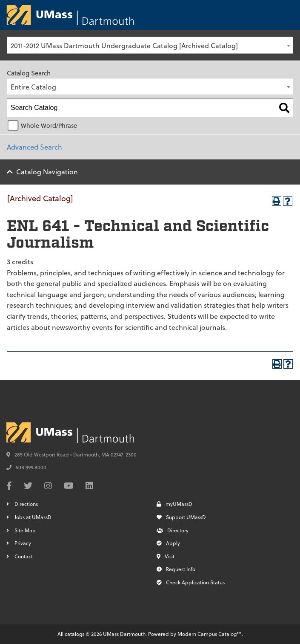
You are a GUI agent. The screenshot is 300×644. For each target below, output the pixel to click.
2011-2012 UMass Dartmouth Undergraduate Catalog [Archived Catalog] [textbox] (124, 45)
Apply (168, 543)
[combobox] (150, 45)
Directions (26, 504)
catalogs (74, 634)
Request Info (176, 569)
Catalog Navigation (47, 172)
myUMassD (174, 504)
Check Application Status (191, 582)
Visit (166, 556)
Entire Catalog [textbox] (33, 87)
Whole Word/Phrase (49, 126)
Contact (24, 556)
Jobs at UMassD (33, 517)
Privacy (23, 543)
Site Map (25, 530)
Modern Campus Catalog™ (210, 634)
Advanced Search (34, 147)
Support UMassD (181, 517)
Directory (173, 530)
